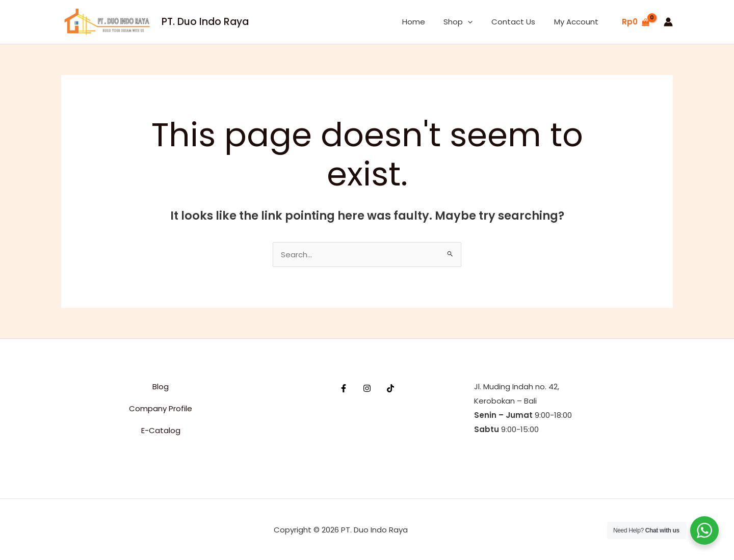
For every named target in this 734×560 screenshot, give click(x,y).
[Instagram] (367, 388)
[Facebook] (344, 388)
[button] (476, 22)
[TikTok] (390, 388)
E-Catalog (161, 430)
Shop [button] (467, 22)
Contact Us (518, 22)
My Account (578, 22)
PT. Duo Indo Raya (205, 22)
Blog (161, 386)
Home (425, 22)
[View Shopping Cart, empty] (636, 22)
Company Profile (161, 408)
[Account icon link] (668, 22)
